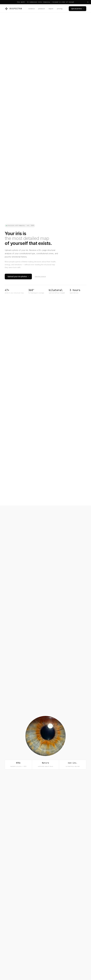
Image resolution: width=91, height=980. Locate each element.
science (32, 9)
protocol (42, 9)
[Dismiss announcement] (88, 2)
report (51, 9)
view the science (40, 276)
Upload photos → (77, 9)
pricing (60, 9)
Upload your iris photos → (18, 276)
